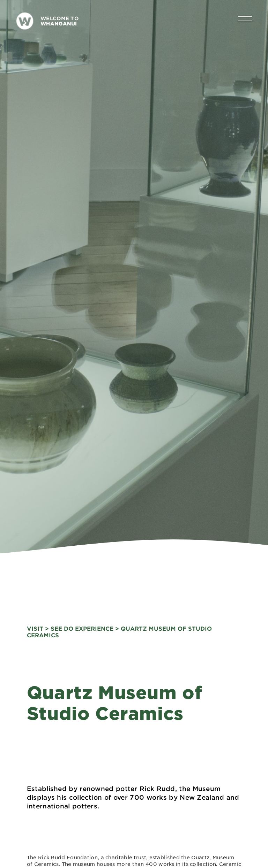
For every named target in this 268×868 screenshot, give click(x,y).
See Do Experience (82, 627)
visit (35, 627)
